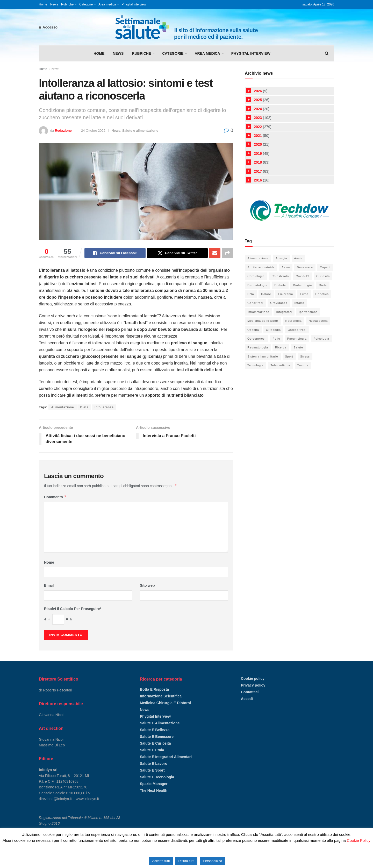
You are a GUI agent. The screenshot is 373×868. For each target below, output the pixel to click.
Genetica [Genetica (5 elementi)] (322, 294)
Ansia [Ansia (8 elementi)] (299, 258)
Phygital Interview (134, 4)
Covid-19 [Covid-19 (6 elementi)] (303, 276)
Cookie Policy (359, 840)
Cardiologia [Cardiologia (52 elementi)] (256, 276)
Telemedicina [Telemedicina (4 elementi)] (280, 365)
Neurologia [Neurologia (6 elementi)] (294, 321)
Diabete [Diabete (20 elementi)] (280, 285)
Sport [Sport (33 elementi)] (289, 356)
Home (43, 4)
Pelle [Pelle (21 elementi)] (276, 339)
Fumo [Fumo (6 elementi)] (304, 294)
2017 (258, 171)
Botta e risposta (154, 689)
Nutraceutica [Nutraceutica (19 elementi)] (318, 321)
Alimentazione (62, 407)
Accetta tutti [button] (161, 861)
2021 (258, 136)
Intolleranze (104, 407)
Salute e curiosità (155, 743)
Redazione (63, 131)
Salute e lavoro (154, 764)
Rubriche (67, 4)
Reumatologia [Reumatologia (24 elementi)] (258, 347)
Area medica (107, 4)
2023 (258, 118)
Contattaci (250, 692)
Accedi (247, 699)
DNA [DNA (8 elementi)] (251, 294)
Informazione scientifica (161, 696)
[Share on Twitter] (177, 253)
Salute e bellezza (155, 730)
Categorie (86, 4)
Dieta (84, 407)
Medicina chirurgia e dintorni (165, 703)
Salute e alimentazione (140, 131)
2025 (258, 100)
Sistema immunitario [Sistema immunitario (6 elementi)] (263, 356)
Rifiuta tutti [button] (186, 861)
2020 (258, 144)
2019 (258, 153)
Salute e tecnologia (157, 777)
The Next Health (154, 790)
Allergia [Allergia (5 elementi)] (281, 258)
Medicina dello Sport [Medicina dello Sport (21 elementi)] (263, 321)
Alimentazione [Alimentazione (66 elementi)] (258, 258)
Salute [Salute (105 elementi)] (298, 347)
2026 (258, 91)
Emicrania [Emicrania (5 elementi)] (285, 294)
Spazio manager (154, 784)
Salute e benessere (157, 737)
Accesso (48, 27)
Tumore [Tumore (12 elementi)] (303, 365)
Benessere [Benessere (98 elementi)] (305, 267)
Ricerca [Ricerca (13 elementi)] (281, 347)
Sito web (147, 585)
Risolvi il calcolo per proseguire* (73, 609)
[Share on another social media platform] (227, 253)
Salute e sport (152, 770)
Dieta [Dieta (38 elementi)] (323, 285)
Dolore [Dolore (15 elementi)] (266, 294)
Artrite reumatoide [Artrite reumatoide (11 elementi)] (261, 267)
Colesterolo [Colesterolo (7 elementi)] (280, 276)
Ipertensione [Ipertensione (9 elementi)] (308, 312)
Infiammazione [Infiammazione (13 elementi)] (258, 312)
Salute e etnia (152, 750)
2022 (258, 127)
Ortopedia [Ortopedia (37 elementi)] (273, 330)
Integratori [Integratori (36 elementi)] (284, 312)
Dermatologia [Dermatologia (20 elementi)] (257, 285)
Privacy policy (253, 685)
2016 (258, 180)
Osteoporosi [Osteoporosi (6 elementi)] (256, 339)
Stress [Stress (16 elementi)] (305, 356)
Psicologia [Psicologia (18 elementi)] (321, 339)
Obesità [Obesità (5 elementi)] (253, 330)
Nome (49, 562)
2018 (258, 162)
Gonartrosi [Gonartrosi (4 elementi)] (255, 303)
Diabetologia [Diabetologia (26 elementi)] (302, 285)
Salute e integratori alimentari (166, 757)
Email (49, 585)
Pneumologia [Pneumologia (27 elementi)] (297, 339)
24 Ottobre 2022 (93, 131)
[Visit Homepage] (187, 27)
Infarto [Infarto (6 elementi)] (299, 303)
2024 (258, 109)
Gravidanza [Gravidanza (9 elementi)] (279, 303)
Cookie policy (253, 678)
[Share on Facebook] (115, 253)
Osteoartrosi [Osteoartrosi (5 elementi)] (297, 330)
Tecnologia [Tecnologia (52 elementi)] (256, 365)
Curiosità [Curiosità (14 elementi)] (323, 276)
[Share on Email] (215, 253)
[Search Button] (327, 53)
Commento (55, 497)
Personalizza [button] (212, 861)
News (54, 4)
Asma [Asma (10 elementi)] (286, 267)
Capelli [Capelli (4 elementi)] (325, 267)
